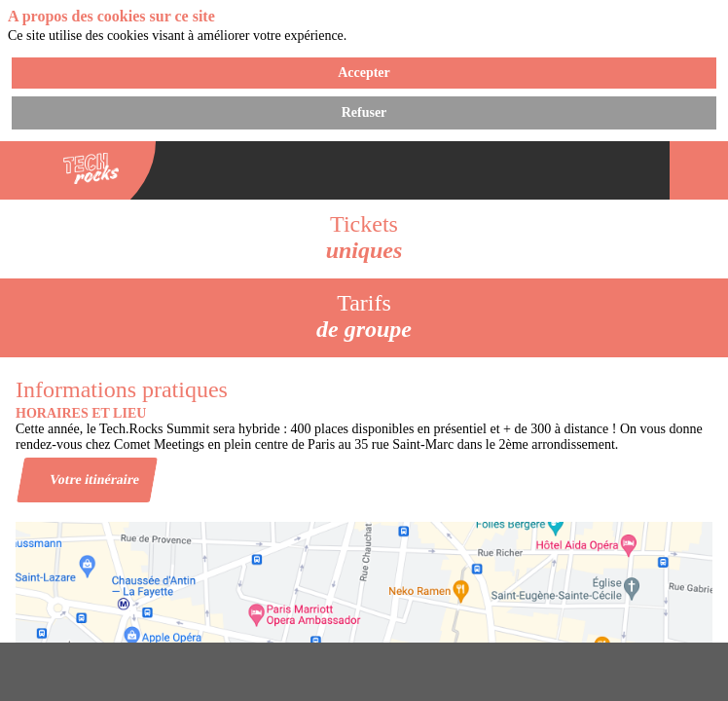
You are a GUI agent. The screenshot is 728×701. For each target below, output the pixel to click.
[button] (29, 170)
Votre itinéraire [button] (95, 479)
